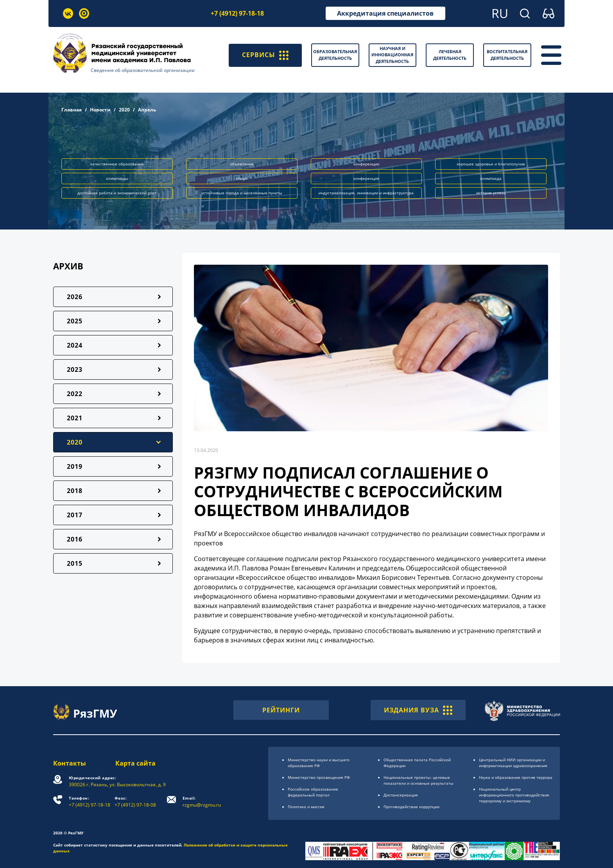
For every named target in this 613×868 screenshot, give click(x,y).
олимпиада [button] (491, 178)
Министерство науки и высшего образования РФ (319, 763)
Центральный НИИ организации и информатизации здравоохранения (513, 763)
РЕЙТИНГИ (281, 710)
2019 (75, 466)
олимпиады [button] (117, 178)
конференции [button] (366, 164)
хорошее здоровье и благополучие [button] (491, 164)
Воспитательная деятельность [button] (507, 55)
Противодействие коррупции (411, 807)
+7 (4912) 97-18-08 (135, 802)
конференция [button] (366, 178)
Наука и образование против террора (516, 777)
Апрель (147, 110)
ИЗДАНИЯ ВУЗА (418, 710)
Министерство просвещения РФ (319, 777)
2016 (75, 539)
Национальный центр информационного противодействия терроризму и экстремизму (514, 795)
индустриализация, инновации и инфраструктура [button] (366, 193)
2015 (75, 563)
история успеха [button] (491, 193)
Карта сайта (135, 763)
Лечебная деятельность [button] (450, 55)
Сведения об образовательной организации (143, 70)
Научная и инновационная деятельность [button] (392, 55)
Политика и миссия (306, 807)
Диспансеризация (401, 795)
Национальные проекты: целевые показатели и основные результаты (419, 780)
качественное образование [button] (117, 164)
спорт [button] (242, 178)
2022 (75, 394)
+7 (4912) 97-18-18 (237, 13)
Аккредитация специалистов (385, 13)
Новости (100, 110)
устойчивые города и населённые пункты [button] (242, 193)
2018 (75, 491)
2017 (75, 515)
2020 (124, 110)
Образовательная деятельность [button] (335, 55)
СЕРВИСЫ (265, 55)
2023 (75, 369)
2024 (75, 345)
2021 (75, 418)
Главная (72, 110)
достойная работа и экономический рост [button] (117, 193)
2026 (75, 297)
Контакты (70, 763)
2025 (75, 321)
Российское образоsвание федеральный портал (313, 792)
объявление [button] (242, 164)
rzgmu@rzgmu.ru (202, 802)
